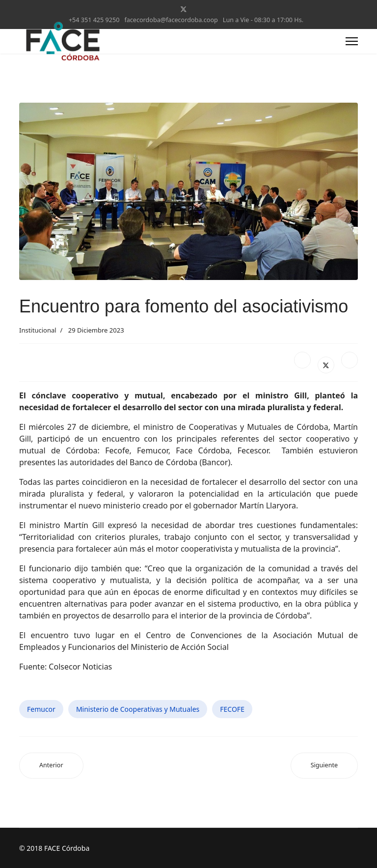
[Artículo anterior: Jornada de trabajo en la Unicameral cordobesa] (51, 766)
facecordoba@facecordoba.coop (171, 20)
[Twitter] (184, 9)
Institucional (38, 330)
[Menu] (352, 41)
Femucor (41, 709)
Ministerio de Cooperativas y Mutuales (138, 709)
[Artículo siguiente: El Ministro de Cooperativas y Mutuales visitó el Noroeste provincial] (324, 766)
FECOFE (232, 709)
